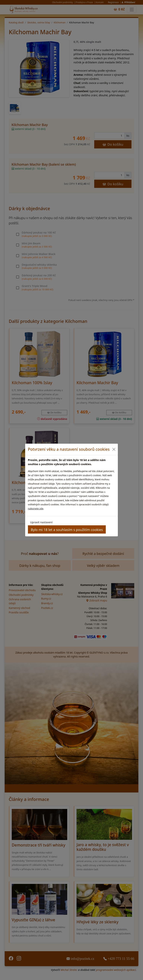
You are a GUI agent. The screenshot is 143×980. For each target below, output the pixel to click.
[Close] (114, 449)
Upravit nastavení (41, 522)
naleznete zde (36, 509)
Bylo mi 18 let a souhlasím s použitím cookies (67, 530)
